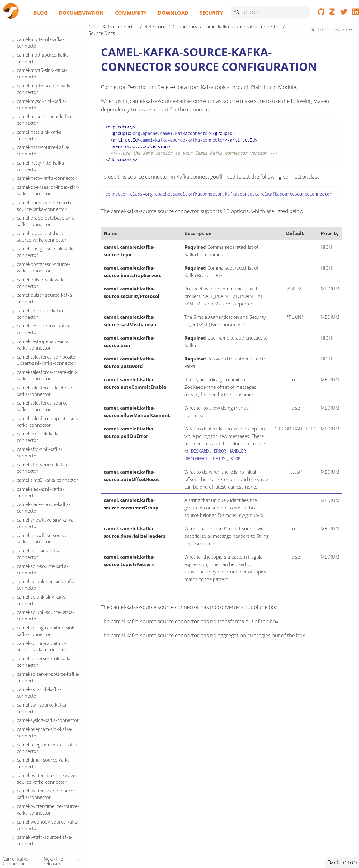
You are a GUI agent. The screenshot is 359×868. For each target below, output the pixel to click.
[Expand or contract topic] (14, 41)
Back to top (342, 862)
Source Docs (41, 116)
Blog (41, 13)
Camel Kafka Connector (113, 26)
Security (211, 13)
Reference (155, 26)
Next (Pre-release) (328, 30)
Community (131, 13)
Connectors (185, 26)
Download (173, 13)
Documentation (81, 13)
